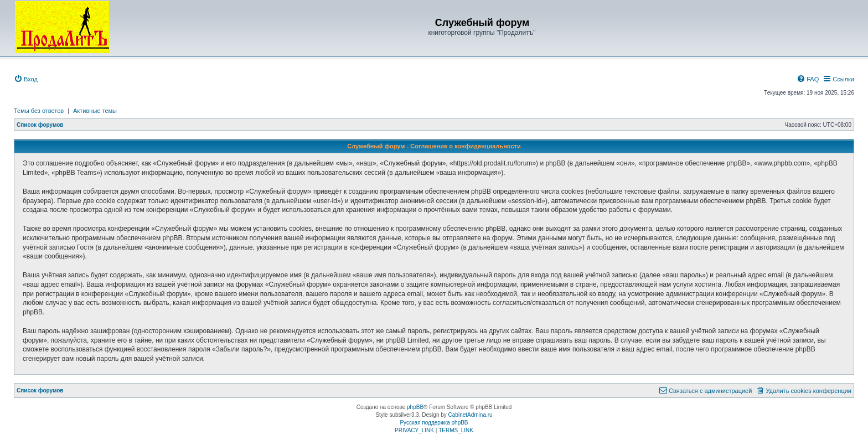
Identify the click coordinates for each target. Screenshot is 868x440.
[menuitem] (26, 79)
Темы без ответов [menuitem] (39, 111)
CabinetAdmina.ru (471, 415)
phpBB (415, 407)
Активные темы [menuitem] (95, 111)
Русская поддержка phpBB (434, 423)
